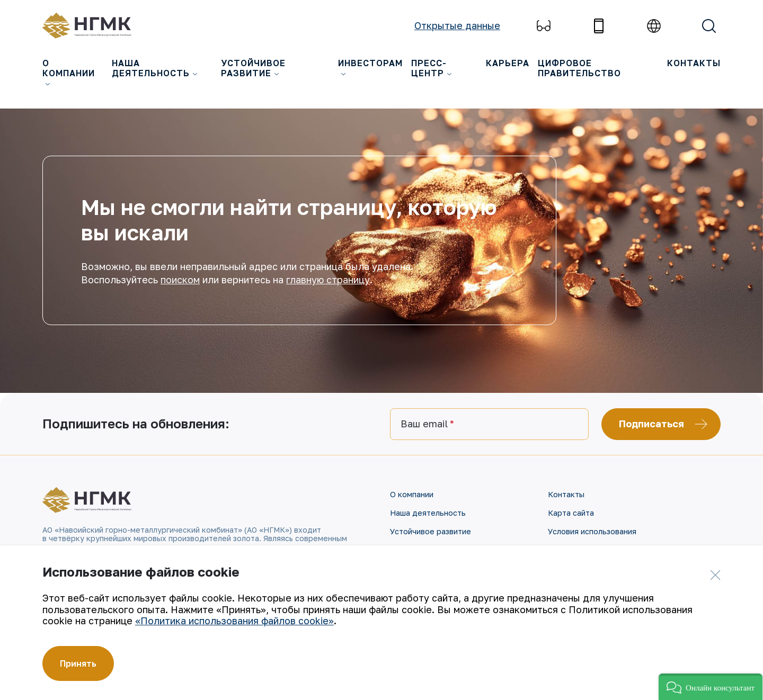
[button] (711, 687)
